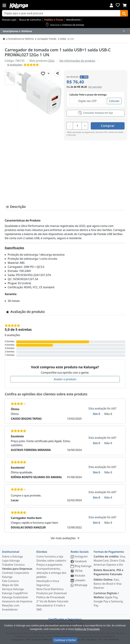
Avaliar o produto (65, 379)
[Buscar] (124, 13)
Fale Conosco (10, 581)
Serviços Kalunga (13, 589)
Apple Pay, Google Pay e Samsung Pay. (108, 599)
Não (108, 414)
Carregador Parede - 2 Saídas (51, 39)
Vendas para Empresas (17, 569)
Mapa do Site (10, 585)
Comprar (108, 126)
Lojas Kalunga (11, 561)
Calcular (114, 101)
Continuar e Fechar (65, 640)
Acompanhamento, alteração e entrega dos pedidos (51, 573)
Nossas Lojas (9, 20)
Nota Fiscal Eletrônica (50, 589)
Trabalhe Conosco (13, 565)
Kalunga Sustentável (15, 597)
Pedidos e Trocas (54, 20)
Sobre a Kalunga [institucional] (12, 556)
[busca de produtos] (61, 13)
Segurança (43, 585)
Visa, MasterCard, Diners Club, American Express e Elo (110, 561)
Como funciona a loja (50, 556)
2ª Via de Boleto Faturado (52, 601)
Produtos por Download (52, 593)
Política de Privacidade (51, 597)
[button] (12, 77)
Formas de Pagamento (109, 552)
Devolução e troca (48, 581)
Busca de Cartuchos (30, 20)
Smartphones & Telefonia (21, 39)
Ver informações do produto (77, 61)
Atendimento (73, 20)
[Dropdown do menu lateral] (65, 31)
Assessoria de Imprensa (17, 601)
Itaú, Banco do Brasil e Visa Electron (107, 584)
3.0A (72, 39)
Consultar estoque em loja (95, 113)
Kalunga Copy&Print (15, 593)
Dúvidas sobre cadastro (51, 561)
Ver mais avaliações (65, 538)
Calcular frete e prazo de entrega (88, 95)
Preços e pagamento (49, 565)
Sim (97, 414)
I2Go (51, 61)
